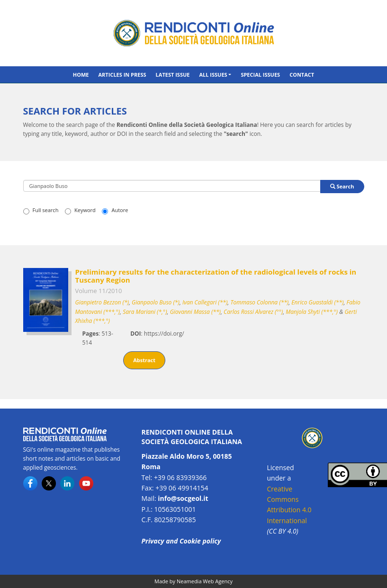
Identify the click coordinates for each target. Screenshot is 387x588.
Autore (115, 210)
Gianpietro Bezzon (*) (102, 302)
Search (342, 186)
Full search (41, 210)
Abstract (144, 360)
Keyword (80, 210)
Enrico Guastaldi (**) (317, 302)
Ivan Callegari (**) (205, 302)
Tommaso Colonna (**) (259, 302)
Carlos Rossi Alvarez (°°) (253, 312)
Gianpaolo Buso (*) (156, 302)
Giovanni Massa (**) (195, 312)
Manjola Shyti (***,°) (312, 312)
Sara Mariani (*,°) (145, 312)
